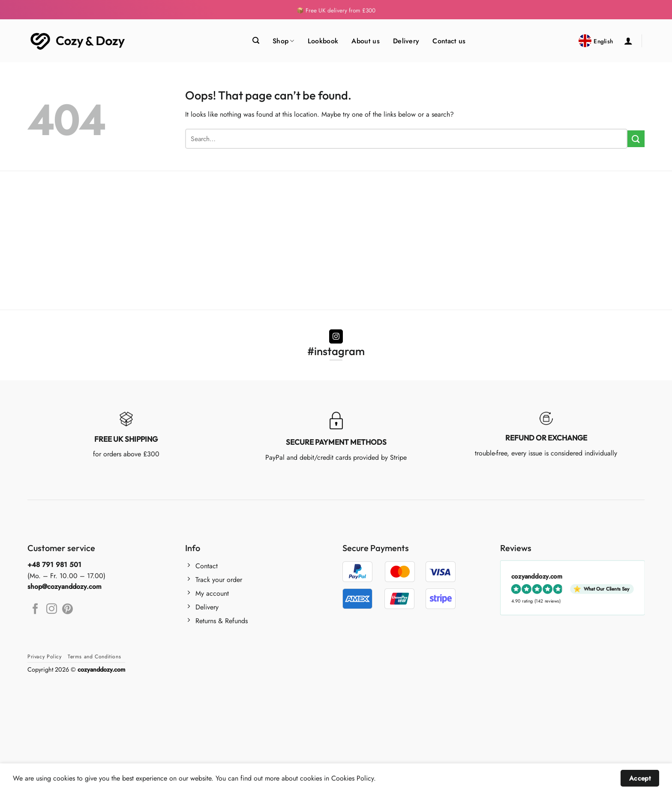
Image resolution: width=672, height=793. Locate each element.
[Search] (256, 41)
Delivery (406, 41)
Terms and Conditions (94, 657)
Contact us (449, 41)
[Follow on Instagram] (336, 337)
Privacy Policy (45, 657)
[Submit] (636, 139)
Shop (283, 41)
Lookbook (323, 41)
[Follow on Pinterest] (67, 609)
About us (366, 41)
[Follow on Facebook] (35, 609)
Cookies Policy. (354, 778)
